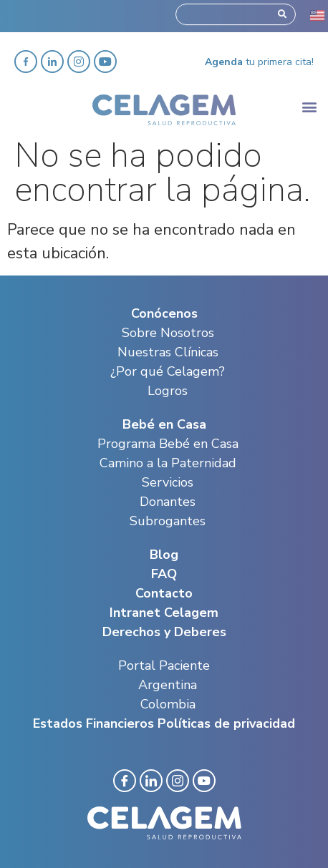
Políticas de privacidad (226, 723)
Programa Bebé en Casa (168, 444)
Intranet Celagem (164, 613)
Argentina (168, 685)
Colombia (168, 704)
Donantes (168, 502)
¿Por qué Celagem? (168, 371)
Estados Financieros (93, 723)
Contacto (164, 593)
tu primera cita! (259, 62)
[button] (309, 106)
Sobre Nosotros (168, 333)
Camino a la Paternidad (168, 463)
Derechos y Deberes (164, 632)
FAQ (164, 574)
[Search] (282, 12)
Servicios (168, 482)
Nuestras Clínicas (168, 352)
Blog (164, 555)
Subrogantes (168, 521)
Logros (168, 391)
